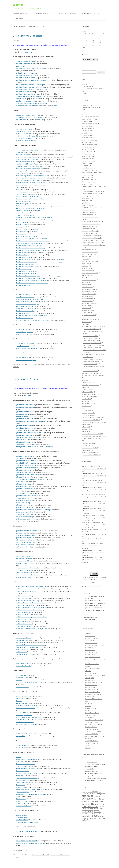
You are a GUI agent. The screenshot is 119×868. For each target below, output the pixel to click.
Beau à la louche (90, 650)
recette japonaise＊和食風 (91, 348)
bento (45, 103)
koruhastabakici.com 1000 (90, 226)
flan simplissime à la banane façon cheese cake (31, 794)
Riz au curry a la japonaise (24, 201)
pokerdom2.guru (87, 296)
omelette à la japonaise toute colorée (28, 169)
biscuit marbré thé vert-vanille (26, 708)
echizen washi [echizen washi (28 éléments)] (90, 799)
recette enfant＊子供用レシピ (92, 194)
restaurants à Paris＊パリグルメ (93, 243)
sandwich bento (21, 120)
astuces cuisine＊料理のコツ (91, 455)
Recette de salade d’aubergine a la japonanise (31, 278)
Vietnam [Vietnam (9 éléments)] (101, 816)
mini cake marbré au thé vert (25, 430)
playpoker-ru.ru (87, 285)
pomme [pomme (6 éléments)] (101, 808)
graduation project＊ (89, 86)
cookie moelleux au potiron (25, 722)
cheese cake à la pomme (24, 559)
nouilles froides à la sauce (26, 164)
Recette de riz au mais (23, 285)
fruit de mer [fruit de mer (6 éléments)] (91, 801)
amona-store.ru (87, 128)
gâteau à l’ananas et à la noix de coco (28, 496)
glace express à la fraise (24, 806)
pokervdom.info (87, 308)
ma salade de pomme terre (25, 192)
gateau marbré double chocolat (26, 461)
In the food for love (91, 673)
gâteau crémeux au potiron (25, 507)
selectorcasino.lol (87, 383)
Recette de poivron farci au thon (26, 262)
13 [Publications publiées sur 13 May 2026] (89, 40)
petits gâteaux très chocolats (25, 444)
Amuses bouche (90, 641)
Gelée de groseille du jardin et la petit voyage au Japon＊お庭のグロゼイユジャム (94, 504)
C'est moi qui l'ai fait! (91, 652)
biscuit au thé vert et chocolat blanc (27, 724)
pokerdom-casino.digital (89, 289)
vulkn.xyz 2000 (86, 427)
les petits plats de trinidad (93, 694)
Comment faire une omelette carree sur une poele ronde (34, 218)
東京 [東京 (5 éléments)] (86, 820)
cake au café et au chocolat (25, 472)
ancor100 (86, 259)
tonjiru (18, 187)
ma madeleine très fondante (25, 493)
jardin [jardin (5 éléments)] (98, 804)
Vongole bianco (21, 99)
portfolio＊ (85, 84)
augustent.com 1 (87, 142)
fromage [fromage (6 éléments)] (84, 801)
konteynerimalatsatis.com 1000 (91, 224)
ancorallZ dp (86, 133)
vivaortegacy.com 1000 (89, 413)
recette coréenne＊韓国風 (91, 338)
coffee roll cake (21, 650)
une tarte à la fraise (22, 687)
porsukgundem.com (88, 310)
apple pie (19, 680)
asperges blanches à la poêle (25, 343)
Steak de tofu (20, 215)
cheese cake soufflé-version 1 (26, 556)
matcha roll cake (21, 652)
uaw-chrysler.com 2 (88, 403)
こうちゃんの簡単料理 (92, 734)
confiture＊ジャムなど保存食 (91, 359)
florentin (19, 701)
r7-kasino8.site (86, 322)
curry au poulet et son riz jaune (26, 360)
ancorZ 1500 (87, 313)
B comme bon (89, 648)
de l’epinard (23, 225)
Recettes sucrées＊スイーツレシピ (45, 14)
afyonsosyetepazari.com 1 (90, 117)
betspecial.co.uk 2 (87, 154)
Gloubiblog (89, 671)
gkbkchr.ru (85, 203)
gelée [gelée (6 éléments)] (84, 804)
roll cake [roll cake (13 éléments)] (97, 812)
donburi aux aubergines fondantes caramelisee (31, 243)
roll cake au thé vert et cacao (25, 654)
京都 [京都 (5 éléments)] (83, 820)
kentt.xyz (85, 219)
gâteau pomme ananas (24, 470)
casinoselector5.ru (87, 161)
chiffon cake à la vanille (24, 666)
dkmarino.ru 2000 (87, 177)
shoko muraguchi (101, 577)
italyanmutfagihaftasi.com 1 (90, 212)
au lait (20, 785)
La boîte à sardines (91, 685)
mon (21, 173)
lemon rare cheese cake (24, 573)
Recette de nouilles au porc (27, 271)
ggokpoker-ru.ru (87, 198)
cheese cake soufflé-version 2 (26, 561)
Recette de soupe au (25, 311)
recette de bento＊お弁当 (91, 341)
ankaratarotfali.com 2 (88, 138)
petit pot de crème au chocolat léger (28, 778)
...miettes (88, 634)
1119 (83, 112)
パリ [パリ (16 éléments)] (104, 818)
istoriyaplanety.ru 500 (88, 210)
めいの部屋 (89, 736)
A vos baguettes (92, 762)
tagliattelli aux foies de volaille (26, 61)
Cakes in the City (90, 655)
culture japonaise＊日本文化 (91, 233)
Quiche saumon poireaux (24, 129)
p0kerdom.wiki (86, 275)
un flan (18, 796)
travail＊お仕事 (86, 399)
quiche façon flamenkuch (24, 138)
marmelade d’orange (23, 817)
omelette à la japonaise (24, 155)
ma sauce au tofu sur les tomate (27, 171)
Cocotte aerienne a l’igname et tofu (27, 197)
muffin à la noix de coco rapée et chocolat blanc (31, 608)
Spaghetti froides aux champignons (27, 101)
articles (86, 166)
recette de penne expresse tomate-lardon (29, 106)
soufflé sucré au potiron (24, 440)
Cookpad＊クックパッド (93, 657)
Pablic (84, 278)
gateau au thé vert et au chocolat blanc (29, 531)
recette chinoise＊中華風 (90, 336)
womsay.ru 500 (86, 429)
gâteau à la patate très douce (26, 489)
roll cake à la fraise (22, 640)
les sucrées (28, 52)
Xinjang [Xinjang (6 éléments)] (91, 819)
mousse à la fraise (22, 766)
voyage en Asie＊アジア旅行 (91, 420)
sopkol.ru (85, 387)
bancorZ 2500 (87, 121)
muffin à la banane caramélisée (26, 591)
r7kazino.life (86, 324)
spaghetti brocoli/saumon (24, 92)
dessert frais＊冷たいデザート (92, 362)
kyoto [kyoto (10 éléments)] (102, 804)
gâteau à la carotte (22, 505)
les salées (28, 395)
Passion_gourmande (92, 708)
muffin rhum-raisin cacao (24, 598)
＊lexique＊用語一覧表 (89, 452)
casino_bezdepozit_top (89, 168)
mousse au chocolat (23, 803)
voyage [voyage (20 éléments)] (85, 818)
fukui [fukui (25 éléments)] (97, 801)
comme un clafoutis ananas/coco (27, 535)
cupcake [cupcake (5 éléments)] (96, 796)
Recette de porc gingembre (25, 257)
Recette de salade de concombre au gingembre (31, 281)
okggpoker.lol (86, 268)
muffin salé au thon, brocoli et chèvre (28, 136)
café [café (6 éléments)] (100, 792)
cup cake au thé (21, 458)
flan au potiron (21, 799)
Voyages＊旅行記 (18, 18)
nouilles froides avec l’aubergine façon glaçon (31, 183)
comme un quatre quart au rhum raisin (28, 465)
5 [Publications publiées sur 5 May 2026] (86, 38)
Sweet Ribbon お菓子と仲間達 (94, 720)
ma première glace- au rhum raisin (27, 831)
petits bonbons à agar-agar (25, 782)
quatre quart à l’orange (23, 503)
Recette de (22, 253)
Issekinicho (91, 769)
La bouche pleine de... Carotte (94, 683)
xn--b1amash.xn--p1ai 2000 (90, 448)
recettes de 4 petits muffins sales (27, 141)
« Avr (83, 47)
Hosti (83, 494)
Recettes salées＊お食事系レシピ (22, 14)
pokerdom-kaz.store (88, 294)
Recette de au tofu (25, 260)
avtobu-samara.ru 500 (88, 145)
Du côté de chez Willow (92, 664)
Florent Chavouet (92, 764)
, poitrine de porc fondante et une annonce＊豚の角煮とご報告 (94, 469)
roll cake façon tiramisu (24, 638)
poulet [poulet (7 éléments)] (84, 810)
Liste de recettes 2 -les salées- (28, 36)
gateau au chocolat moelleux (25, 405)
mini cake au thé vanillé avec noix (27, 514)
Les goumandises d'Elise (93, 692)
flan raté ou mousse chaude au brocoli (28, 348)
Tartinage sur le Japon (94, 778)
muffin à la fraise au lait (24, 596)
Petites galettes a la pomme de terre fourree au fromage (34, 206)
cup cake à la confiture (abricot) (26, 463)
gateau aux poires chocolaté (25, 486)
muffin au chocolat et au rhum (26, 605)
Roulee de (22, 232)
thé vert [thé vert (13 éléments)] (101, 813)
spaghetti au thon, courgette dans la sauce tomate (32, 89)
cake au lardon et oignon (24, 131)
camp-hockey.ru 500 (88, 159)
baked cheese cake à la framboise (27, 575)
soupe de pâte (21, 66)
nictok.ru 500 (86, 264)
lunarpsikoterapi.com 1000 (90, 252)
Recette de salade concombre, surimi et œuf (30, 248)
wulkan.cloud (86, 431)
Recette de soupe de (25, 318)
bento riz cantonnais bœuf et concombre (37, 320)
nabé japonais (21, 190)
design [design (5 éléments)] (100, 796)
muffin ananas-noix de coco (25, 612)
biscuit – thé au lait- (22, 696)
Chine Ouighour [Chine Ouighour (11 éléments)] (99, 793)
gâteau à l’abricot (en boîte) (25, 477)
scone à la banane (22, 745)
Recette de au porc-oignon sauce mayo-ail (32, 283)
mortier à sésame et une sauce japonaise (29, 166)
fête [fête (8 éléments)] (102, 801)
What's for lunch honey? (93, 729)
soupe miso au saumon (24, 185)
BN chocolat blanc (22, 703)
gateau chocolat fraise (23, 533)
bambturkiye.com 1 (87, 147)
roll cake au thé (21, 643)
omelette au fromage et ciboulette (27, 159)
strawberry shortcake (23, 512)
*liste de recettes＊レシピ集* (40, 365)
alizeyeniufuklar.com (88, 119)
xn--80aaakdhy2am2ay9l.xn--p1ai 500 (93, 436)
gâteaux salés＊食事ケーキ (91, 329)
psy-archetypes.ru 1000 (89, 315)
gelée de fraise (21, 780)
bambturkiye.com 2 (87, 149)
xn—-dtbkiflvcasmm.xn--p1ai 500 (91, 434)
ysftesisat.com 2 (87, 450)
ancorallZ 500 (87, 131)
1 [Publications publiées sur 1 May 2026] (96, 36)
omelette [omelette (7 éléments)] (102, 807)
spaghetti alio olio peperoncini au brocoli (29, 87)
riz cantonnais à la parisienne (25, 297)
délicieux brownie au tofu (24, 540)
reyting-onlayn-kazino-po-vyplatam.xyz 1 (94, 376)
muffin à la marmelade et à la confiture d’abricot (31, 589)
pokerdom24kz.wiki (88, 299)
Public (84, 317)
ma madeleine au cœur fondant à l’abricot (29, 479)
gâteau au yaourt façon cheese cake (28, 577)
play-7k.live (85, 282)
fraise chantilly (21, 775)
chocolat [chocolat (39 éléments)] (87, 796)
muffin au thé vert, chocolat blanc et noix (29, 610)
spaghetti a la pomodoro (24, 64)
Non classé (85, 266)
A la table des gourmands (93, 638)
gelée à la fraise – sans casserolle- (27, 773)
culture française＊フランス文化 (93, 240)
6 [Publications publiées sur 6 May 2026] (89, 38)
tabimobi (19, 5)
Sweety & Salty (90, 718)
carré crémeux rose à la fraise (26, 542)
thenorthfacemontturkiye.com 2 (91, 394)
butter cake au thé (22, 482)
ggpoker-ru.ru (86, 201)
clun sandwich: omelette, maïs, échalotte (29, 117)
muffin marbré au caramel (24, 624)
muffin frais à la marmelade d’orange (28, 601)
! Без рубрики (86, 105)
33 (83, 114)
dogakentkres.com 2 (88, 180)
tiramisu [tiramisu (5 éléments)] (84, 816)
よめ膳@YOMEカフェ (91, 741)
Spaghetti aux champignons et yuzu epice (29, 96)
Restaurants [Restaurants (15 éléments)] (88, 812)
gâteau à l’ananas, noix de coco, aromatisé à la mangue (34, 510)
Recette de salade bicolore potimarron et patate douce (34, 250)
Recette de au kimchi (25, 313)
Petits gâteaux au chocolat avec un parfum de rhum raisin (34, 447)
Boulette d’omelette (23, 229)
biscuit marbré (21, 699)
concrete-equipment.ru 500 (90, 170)
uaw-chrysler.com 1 (88, 401)
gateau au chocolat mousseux (26, 407)
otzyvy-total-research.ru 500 (90, 273)
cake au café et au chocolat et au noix (28, 437)
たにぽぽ (88, 745)
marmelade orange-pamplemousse (27, 822)
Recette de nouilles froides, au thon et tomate (33, 241)
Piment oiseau (90, 711)
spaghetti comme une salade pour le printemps (31, 80)
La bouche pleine (90, 680)
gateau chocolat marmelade (25, 538)
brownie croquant (22, 491)
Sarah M (84, 522)
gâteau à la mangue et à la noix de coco (29, 433)
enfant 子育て (86, 184)
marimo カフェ (90, 697)
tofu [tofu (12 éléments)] (88, 816)
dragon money (87, 135)
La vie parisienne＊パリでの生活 (90, 14)
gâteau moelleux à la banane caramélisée (29, 475)
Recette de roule (24, 264)
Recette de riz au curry (23, 269)
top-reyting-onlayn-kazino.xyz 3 (91, 396)
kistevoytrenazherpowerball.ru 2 (92, 222)
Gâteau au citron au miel (24, 517)
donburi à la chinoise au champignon (28, 304)
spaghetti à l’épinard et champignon (27, 94)
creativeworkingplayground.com (91, 173)
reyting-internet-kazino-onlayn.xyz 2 (93, 373)
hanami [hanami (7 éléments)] (88, 804)
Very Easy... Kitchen (91, 727)
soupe (20, 152)
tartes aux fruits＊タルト (90, 371)
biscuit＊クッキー (88, 357)
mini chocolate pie (22, 678)
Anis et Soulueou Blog (92, 643)
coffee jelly (20, 761)
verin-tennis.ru (86, 406)
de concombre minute (27, 162)
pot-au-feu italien (22, 330)
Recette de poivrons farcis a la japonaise (29, 246)
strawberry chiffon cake (24, 664)
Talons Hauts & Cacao (92, 722)
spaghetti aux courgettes (24, 75)
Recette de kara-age (23, 220)
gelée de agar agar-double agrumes (28, 768)
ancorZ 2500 (87, 175)
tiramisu (19, 757)
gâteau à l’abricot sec (23, 484)
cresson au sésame (22, 157)
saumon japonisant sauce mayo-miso (28, 178)
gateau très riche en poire (24, 416)
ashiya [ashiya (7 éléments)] (90, 792)
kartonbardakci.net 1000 (89, 215)
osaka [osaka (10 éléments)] (84, 808)
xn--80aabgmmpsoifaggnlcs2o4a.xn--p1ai (94, 438)
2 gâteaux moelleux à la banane (26, 519)
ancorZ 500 (87, 445)
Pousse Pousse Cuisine (92, 713)
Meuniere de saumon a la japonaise (28, 236)
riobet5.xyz (85, 380)
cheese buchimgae (22, 357)
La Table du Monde (91, 687)
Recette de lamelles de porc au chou (28, 267)
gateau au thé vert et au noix (25, 412)
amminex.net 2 (86, 126)
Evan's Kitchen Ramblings (93, 669)
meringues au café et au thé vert (27, 706)
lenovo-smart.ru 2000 (88, 250)
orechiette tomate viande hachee (27, 103)
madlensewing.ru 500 (88, 254)
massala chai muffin (23, 615)
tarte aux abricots (22, 675)
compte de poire (21, 815)
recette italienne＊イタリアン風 (92, 345)
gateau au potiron (22, 414)
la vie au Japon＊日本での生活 (68, 14)
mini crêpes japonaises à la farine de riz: (29, 733)
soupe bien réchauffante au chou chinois (29, 309)
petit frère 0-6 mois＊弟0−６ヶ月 (92, 191)
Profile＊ (84, 93)
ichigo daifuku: (21, 736)
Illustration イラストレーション (91, 208)
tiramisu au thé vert (22, 801)
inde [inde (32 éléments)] (93, 804)
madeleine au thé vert (23, 498)
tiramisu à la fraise (22, 787)
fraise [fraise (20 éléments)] (101, 799)
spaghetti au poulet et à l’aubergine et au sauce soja (33, 68)
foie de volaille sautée (23, 306)
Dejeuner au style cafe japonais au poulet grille (31, 208)
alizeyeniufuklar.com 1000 (90, 124)
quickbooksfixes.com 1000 (90, 320)
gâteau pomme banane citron (26, 500)
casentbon (85, 515)
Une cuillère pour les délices (94, 724)
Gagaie (84, 466)
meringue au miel (22, 719)
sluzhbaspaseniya (89, 443)
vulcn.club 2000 (86, 424)
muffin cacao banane (23, 622)
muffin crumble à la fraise (24, 626)
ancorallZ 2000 (87, 390)
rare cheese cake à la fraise (25, 568)
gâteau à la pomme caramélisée (26, 468)
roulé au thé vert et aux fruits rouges (28, 647)
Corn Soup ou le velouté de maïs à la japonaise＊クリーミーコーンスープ (94, 490)
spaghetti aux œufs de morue (26, 78)
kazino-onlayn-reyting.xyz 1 (90, 217)
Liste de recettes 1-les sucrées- (28, 379)
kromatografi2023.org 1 (89, 229)
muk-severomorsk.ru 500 (89, 261)
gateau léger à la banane (24, 435)
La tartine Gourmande (92, 690)
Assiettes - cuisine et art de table (95, 645)
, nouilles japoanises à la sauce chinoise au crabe (33, 176)
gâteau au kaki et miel (23, 442)
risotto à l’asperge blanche (25, 332)
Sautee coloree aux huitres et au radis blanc (30, 199)
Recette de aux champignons (28, 276)
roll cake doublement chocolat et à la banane (30, 645)
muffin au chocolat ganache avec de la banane (31, 603)
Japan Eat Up (91, 773)
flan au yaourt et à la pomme (25, 764)
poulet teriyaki (21, 213)
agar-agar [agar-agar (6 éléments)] (85, 792)
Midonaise (89, 704)
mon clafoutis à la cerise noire (26, 545)
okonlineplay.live (87, 271)
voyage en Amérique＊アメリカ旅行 (94, 417)
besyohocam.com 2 (88, 152)
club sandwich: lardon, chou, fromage (28, 115)
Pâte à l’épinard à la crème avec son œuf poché (31, 85)
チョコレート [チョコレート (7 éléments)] (98, 819)
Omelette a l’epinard (23, 211)
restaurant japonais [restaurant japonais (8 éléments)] (92, 810)
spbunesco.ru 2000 (87, 392)
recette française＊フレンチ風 (92, 343)
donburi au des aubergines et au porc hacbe (30, 299)
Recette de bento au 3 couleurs (26, 274)
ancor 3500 (86, 163)
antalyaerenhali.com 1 (88, 140)
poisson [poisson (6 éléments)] (96, 808)
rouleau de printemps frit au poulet (27, 302)
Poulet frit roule (21, 222)
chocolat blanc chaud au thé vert (27, 841)
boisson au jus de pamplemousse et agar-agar (31, 843)
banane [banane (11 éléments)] (95, 792)
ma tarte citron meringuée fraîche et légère (30, 682)
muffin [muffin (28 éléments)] (86, 806)
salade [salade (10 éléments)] (84, 814)
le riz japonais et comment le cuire (27, 150)
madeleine (20, 521)
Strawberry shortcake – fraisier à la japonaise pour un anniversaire (92, 546)
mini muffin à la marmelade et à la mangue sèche (32, 629)
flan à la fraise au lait (23, 771)
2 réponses (16, 40)
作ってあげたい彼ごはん (92, 743)
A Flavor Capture (90, 636)
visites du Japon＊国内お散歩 (92, 236)
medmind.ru (85, 257)
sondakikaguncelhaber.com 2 (91, 385)
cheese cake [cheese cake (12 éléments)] (87, 793)
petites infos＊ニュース (89, 280)
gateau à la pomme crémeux (25, 563)
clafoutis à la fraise (22, 547)
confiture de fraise (22, 820)
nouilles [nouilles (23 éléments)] (94, 806)
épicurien (88, 666)
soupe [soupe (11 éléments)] (90, 813)
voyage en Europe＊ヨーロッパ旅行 (94, 422)
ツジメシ (88, 748)
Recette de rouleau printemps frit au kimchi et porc (32, 316)
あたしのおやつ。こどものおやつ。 (96, 731)
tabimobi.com (98, 587)
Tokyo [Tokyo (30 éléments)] (94, 816)
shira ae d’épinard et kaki (24, 194)
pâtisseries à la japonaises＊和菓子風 (94, 366)
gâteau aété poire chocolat (25, 426)
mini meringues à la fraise (24, 715)
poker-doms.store (87, 287)
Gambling (85, 196)
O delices (88, 706)
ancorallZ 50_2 (88, 410)
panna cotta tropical (23, 792)
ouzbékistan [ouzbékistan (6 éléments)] (90, 808)
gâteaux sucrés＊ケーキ (90, 364)
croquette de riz (21, 334)
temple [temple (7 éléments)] (94, 814)
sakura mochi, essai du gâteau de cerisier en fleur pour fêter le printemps (94, 553)
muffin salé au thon (22, 134)
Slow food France (91, 715)
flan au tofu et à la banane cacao (27, 759)
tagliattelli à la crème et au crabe (27, 73)
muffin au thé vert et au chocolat (27, 619)
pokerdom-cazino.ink (88, 292)
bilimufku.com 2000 (87, 156)
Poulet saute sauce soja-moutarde (27, 239)
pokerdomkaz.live (87, 301)
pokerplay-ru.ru (87, 306)
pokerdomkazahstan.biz (89, 303)
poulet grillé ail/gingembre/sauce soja (28, 180)
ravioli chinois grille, (24, 295)
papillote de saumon (23, 346)
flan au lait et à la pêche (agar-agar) (27, 789)
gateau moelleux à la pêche (25, 419)
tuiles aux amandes (22, 713)
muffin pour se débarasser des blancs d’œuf (30, 587)
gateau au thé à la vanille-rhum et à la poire (30, 421)
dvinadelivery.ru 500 (88, 182)
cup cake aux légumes (23, 428)
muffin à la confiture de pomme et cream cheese (32, 617)
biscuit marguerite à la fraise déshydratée (29, 717)
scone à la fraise (21, 747)
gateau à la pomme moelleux (26, 456)
